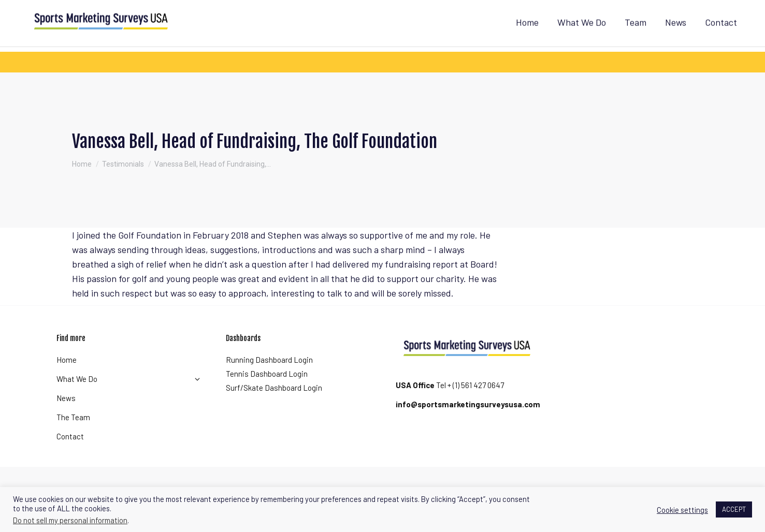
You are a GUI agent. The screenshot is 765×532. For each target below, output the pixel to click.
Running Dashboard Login (269, 378)
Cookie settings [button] (682, 510)
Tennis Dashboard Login (267, 392)
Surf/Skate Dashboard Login (274, 406)
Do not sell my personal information (70, 520)
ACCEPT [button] (734, 509)
